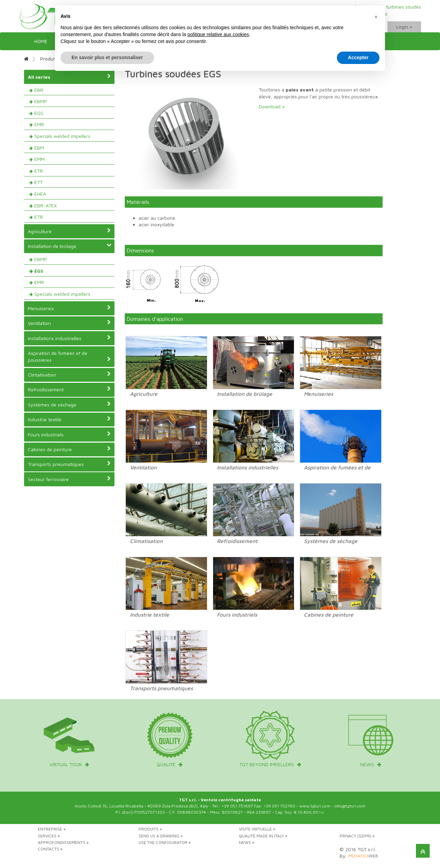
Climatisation (69, 375)
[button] (376, 17)
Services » (49, 836)
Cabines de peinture (69, 449)
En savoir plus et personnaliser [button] (107, 57)
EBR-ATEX (46, 205)
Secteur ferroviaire (69, 479)
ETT (38, 182)
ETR (39, 171)
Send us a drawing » (161, 836)
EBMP (41, 101)
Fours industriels (69, 434)
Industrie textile (69, 419)
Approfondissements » (63, 842)
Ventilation (69, 323)
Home (41, 41)
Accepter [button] (358, 57)
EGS (39, 113)
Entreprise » (52, 829)
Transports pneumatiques (69, 464)
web (363, 856)
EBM (39, 148)
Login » (404, 27)
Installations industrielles (69, 338)
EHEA (40, 194)
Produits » (150, 829)
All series (69, 77)
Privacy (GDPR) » (357, 836)
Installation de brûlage (70, 246)
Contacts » (50, 849)
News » (247, 842)
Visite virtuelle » (257, 829)
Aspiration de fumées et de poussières (69, 356)
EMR (39, 124)
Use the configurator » (165, 842)
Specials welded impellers (62, 136)
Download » (272, 106)
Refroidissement (69, 389)
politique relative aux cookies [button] (218, 34)
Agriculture (69, 231)
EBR (39, 90)
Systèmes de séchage (69, 404)
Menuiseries (69, 308)
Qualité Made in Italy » (263, 836)
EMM (40, 159)
